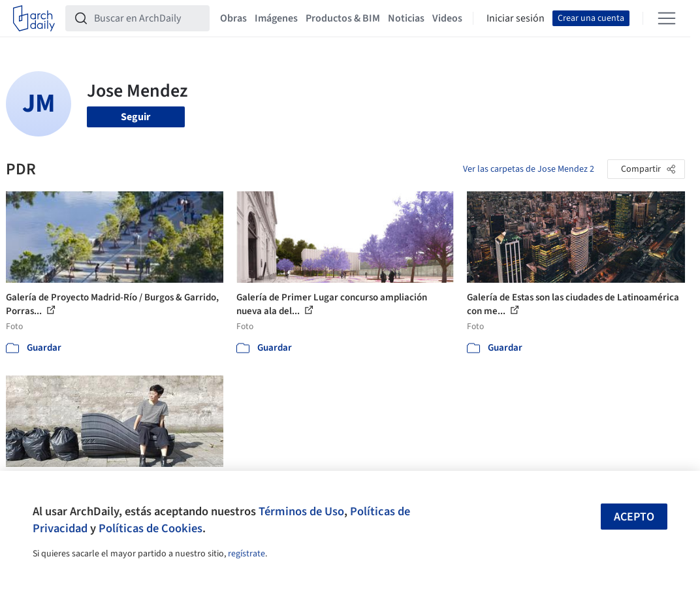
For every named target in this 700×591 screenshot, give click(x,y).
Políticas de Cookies (151, 528)
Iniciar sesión (516, 18)
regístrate (247, 554)
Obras (233, 18)
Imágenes (276, 18)
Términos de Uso (301, 511)
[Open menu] (667, 18)
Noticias (406, 18)
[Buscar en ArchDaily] (148, 18)
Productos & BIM (343, 18)
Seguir (135, 117)
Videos (447, 18)
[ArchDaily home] (34, 18)
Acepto (634, 517)
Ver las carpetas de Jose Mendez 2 (529, 169)
